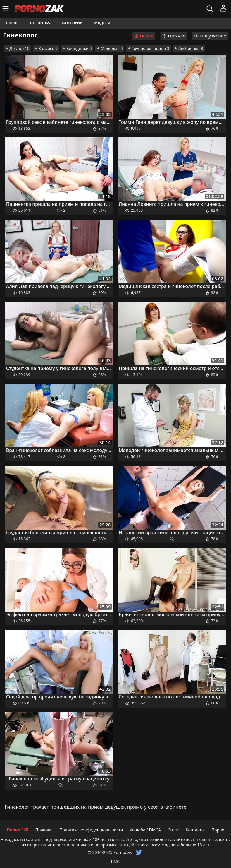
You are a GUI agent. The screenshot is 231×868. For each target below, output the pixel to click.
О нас (173, 830)
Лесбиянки (189, 48)
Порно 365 (40, 23)
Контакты (195, 830)
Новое (12, 23)
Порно (218, 830)
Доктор (17, 48)
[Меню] (6, 9)
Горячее (174, 36)
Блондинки (77, 48)
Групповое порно (148, 48)
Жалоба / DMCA (145, 830)
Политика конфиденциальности (91, 830)
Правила (44, 830)
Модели (102, 23)
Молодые (110, 48)
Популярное (210, 36)
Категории (72, 23)
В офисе (46, 48)
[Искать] (211, 9)
